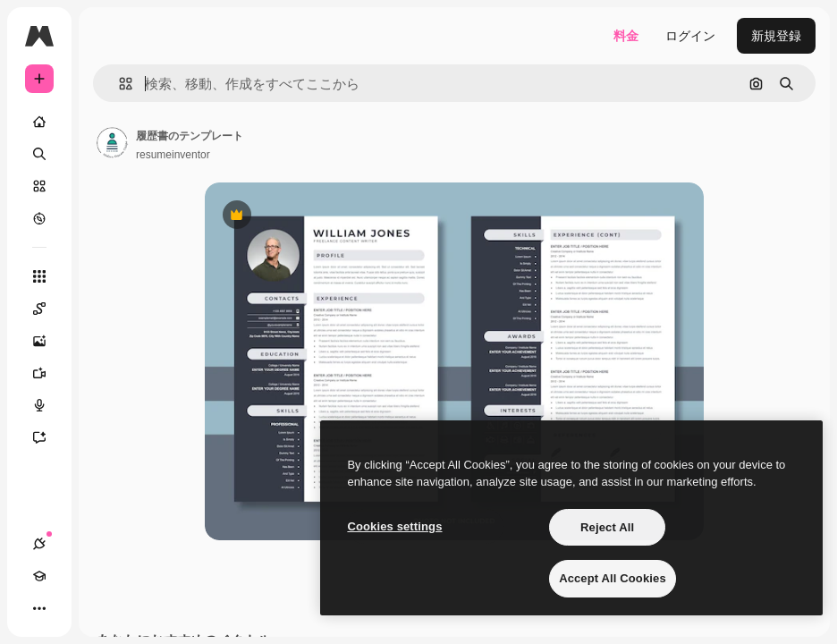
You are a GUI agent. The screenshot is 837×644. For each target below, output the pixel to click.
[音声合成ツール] (48, 405)
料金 (626, 36)
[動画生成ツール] (48, 373)
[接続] (39, 544)
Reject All (607, 527)
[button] (118, 84)
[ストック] (39, 186)
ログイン (690, 36)
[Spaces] (48, 309)
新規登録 (776, 36)
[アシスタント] (48, 437)
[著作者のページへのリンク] (113, 143)
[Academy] (39, 576)
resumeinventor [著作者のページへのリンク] (173, 155)
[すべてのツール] (39, 276)
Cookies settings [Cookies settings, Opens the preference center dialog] (394, 526)
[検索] (39, 154)
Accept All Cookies (613, 578)
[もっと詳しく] (39, 218)
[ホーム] (39, 122)
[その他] (39, 608)
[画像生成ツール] (48, 341)
